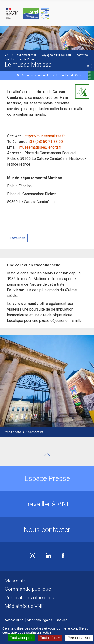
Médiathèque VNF (24, 606)
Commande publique (28, 589)
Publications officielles (29, 598)
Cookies (62, 620)
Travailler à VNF (47, 504)
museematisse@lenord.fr (40, 147)
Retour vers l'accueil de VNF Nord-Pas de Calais (52, 75)
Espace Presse (47, 478)
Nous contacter (47, 530)
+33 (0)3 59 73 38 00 (45, 142)
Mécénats (15, 581)
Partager (89, 66)
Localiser (17, 238)
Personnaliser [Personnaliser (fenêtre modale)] (79, 638)
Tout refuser (50, 638)
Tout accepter (21, 638)
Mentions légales (40, 620)
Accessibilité (14, 620)
